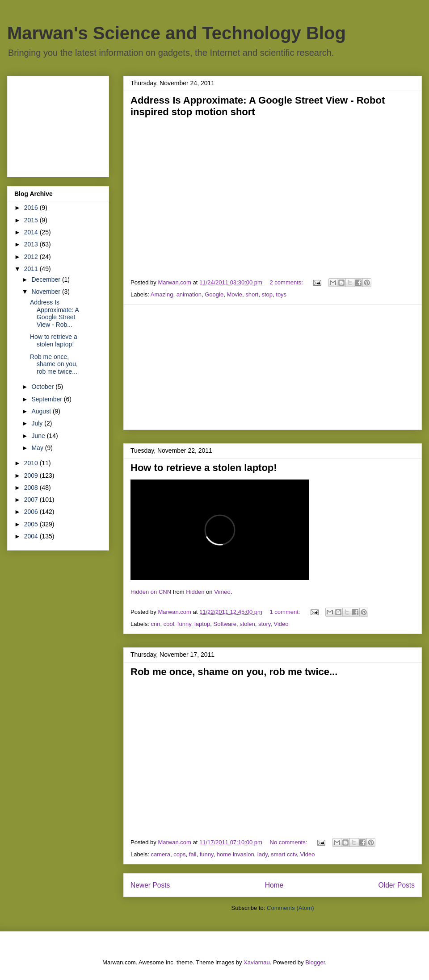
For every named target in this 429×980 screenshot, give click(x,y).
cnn (156, 624)
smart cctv (284, 854)
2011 (32, 269)
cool (169, 624)
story (264, 624)
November (46, 292)
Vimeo (222, 592)
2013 (32, 244)
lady (263, 854)
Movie (234, 294)
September (47, 399)
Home (274, 885)
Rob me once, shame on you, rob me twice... (234, 672)
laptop (202, 624)
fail (193, 854)
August (42, 411)
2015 (32, 220)
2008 (32, 488)
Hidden (195, 592)
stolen (247, 624)
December (46, 279)
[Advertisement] (273, 367)
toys (281, 294)
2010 (32, 463)
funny (184, 624)
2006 (32, 512)
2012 (32, 257)
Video (281, 624)
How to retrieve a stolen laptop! (204, 468)
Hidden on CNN (151, 592)
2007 (32, 500)
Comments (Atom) (290, 908)
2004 (32, 536)
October (43, 387)
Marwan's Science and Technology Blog (177, 33)
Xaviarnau (257, 962)
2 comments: (287, 282)
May (38, 448)
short (252, 294)
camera (161, 854)
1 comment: (286, 612)
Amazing (162, 294)
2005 (32, 524)
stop (267, 294)
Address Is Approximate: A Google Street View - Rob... (54, 313)
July (38, 423)
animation (189, 294)
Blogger (315, 962)
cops (179, 854)
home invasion (236, 854)
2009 (32, 475)
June (39, 436)
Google (214, 294)
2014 (32, 232)
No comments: (289, 842)
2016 (32, 208)
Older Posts (397, 885)
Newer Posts (150, 885)
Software (225, 624)
